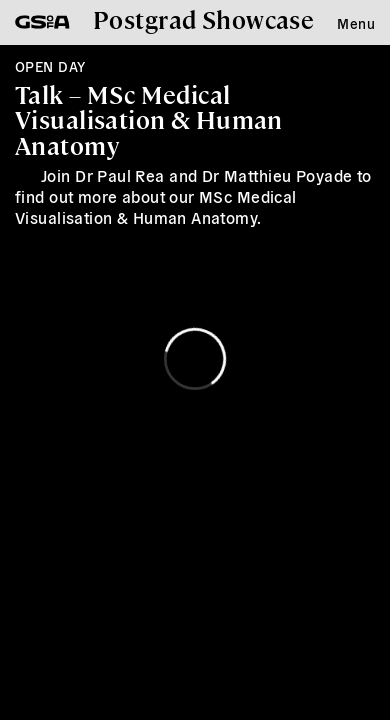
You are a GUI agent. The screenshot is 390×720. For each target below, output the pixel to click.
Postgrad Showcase (203, 19)
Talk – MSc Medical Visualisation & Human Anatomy (149, 119)
